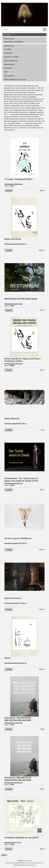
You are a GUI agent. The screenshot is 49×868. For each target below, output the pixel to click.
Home (7, 35)
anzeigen (9, 191)
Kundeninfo (8, 68)
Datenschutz (22, 863)
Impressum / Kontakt (11, 57)
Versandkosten (9, 64)
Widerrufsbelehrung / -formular (15, 79)
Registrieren (8, 53)
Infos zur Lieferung (11, 61)
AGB (5, 72)
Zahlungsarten (9, 76)
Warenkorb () (9, 46)
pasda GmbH (27, 861)
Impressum (9, 863)
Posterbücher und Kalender (14, 42)
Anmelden (8, 49)
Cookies (31, 863)
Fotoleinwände (9, 39)
